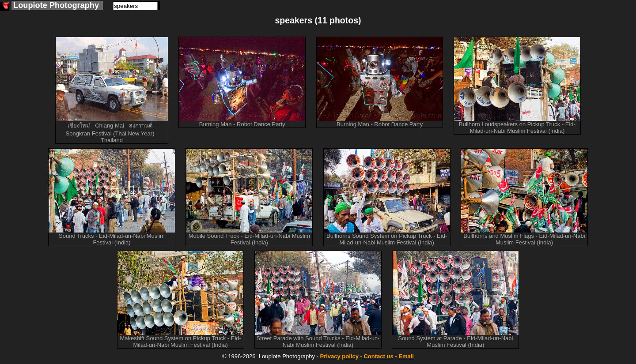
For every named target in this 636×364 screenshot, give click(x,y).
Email (406, 356)
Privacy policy (339, 356)
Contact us (378, 356)
